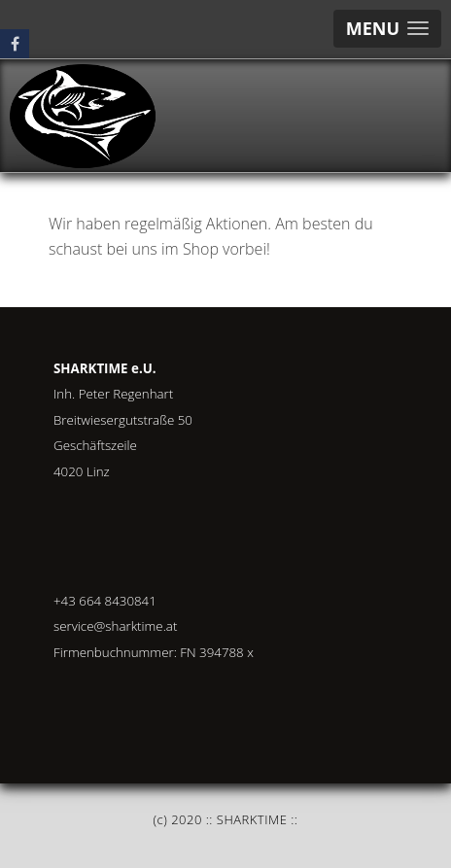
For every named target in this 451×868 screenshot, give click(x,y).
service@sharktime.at (115, 626)
